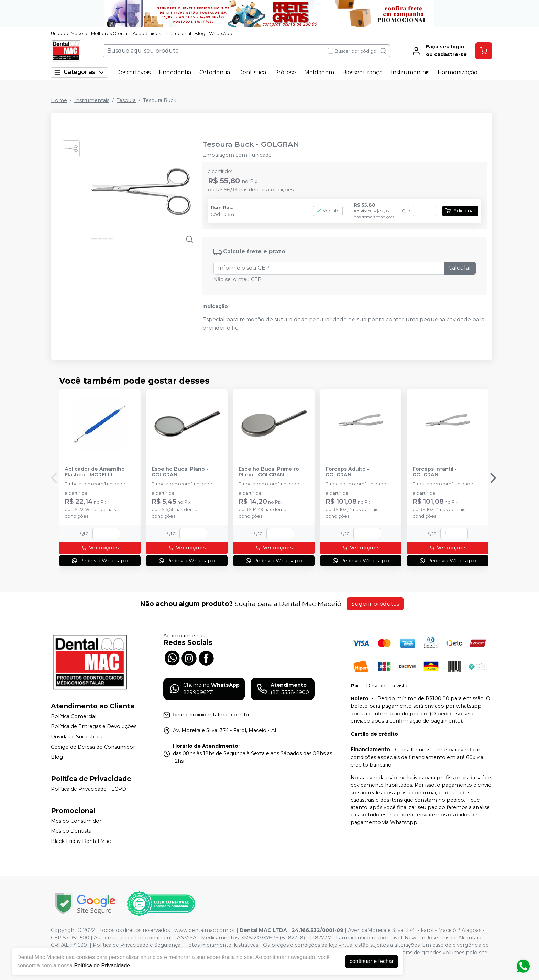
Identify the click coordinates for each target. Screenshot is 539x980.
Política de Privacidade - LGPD (89, 789)
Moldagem (319, 72)
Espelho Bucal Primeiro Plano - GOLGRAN (269, 472)
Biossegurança (362, 72)
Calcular (460, 268)
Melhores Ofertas (110, 34)
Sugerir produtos (375, 604)
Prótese (285, 72)
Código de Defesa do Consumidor (93, 747)
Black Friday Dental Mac (81, 841)
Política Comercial (74, 716)
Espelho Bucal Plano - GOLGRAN (180, 472)
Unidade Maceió (69, 34)
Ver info (328, 211)
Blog (200, 34)
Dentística (252, 72)
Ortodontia (215, 72)
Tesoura (126, 100)
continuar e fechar (372, 961)
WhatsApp (221, 34)
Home (59, 100)
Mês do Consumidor (76, 821)
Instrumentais (410, 72)
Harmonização (458, 72)
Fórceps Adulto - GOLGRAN (347, 472)
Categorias (79, 72)
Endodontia (175, 72)
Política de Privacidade (102, 965)
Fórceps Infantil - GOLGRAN (435, 472)
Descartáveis (133, 72)
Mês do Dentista (71, 831)
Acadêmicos (147, 34)
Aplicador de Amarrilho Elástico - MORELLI (95, 472)
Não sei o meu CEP (238, 279)
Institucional (178, 34)
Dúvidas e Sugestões (76, 737)
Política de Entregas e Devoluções (94, 727)
